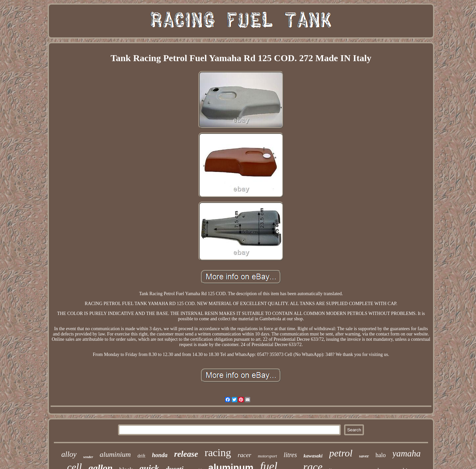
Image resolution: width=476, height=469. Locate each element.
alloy (69, 454)
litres (290, 455)
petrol (341, 453)
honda (160, 455)
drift (141, 456)
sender (88, 457)
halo (381, 455)
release (186, 454)
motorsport (267, 456)
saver (364, 456)
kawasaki (313, 456)
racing (218, 452)
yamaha (406, 453)
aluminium (115, 454)
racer (244, 455)
